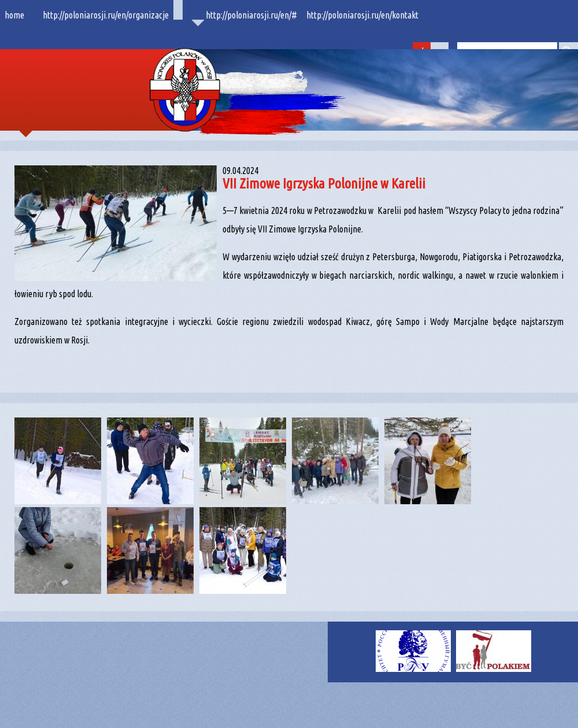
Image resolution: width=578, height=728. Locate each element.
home (14, 15)
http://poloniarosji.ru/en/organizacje (106, 15)
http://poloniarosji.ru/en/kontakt (362, 15)
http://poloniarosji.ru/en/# (251, 15)
